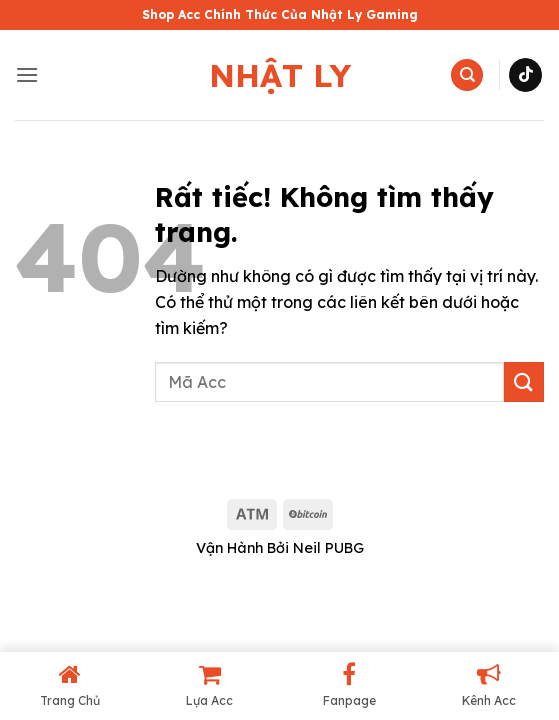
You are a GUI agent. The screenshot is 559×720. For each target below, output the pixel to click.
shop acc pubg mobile (85, 465)
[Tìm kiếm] (467, 75)
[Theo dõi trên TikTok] (525, 75)
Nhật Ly (280, 75)
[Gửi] (524, 381)
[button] (27, 74)
